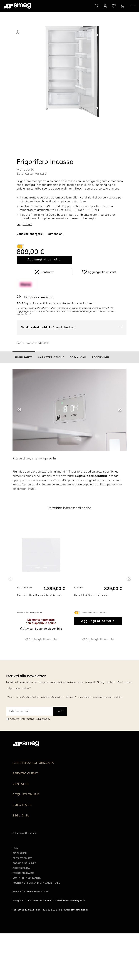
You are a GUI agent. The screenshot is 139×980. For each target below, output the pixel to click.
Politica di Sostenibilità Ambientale (36, 883)
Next (120, 410)
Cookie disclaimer (24, 863)
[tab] (24, 357)
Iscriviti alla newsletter (26, 676)
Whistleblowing (23, 873)
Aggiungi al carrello (44, 259)
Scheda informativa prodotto (30, 613)
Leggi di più (24, 224)
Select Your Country (23, 833)
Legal (16, 848)
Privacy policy (22, 858)
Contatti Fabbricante (27, 878)
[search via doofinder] (96, 6)
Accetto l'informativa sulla (30, 719)
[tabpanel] (72, 75)
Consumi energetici (30, 234)
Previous (19, 410)
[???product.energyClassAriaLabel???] (20, 246)
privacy (46, 719)
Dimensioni (56, 234)
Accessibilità (21, 868)
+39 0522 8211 (25, 910)
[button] (18, 32)
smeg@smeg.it (79, 910)
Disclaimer (20, 853)
